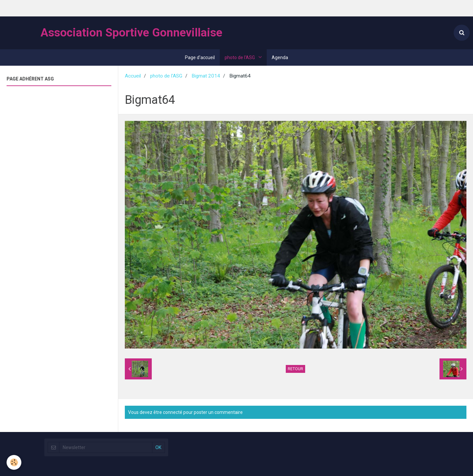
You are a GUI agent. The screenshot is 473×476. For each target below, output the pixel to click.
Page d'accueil (200, 57)
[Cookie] (14, 462)
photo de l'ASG (240, 57)
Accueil (133, 76)
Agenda (280, 57)
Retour (295, 369)
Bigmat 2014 (206, 76)
